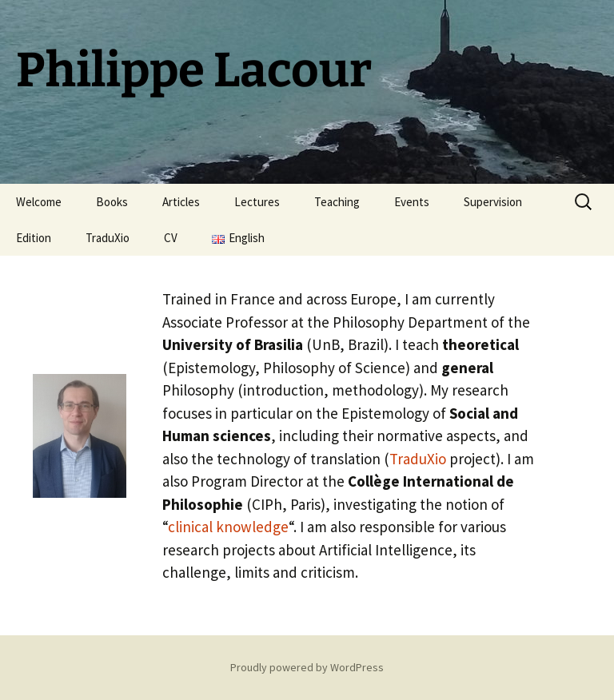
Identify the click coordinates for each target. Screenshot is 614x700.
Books (112, 202)
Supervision (493, 202)
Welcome (39, 202)
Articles (181, 202)
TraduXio (108, 238)
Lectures (257, 202)
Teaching (337, 202)
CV (171, 238)
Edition (34, 238)
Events (412, 202)
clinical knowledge (228, 527)
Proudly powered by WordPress (307, 667)
